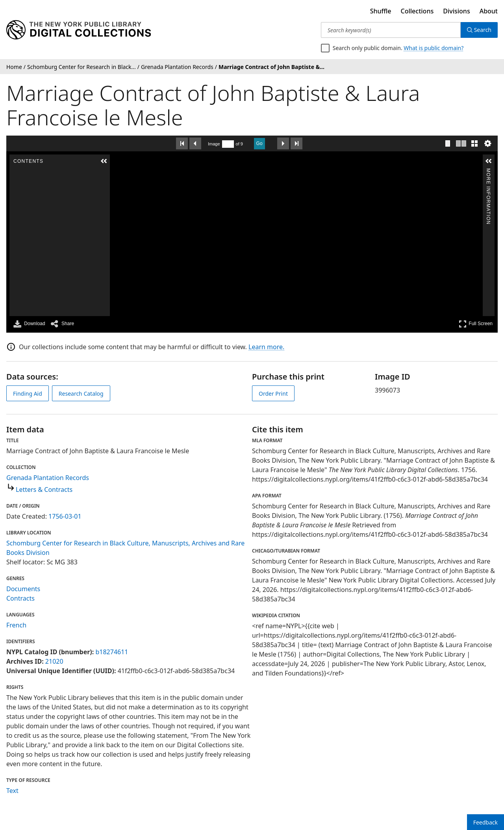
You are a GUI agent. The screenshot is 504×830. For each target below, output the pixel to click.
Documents (23, 589)
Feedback (485, 822)
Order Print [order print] (273, 394)
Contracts (20, 598)
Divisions (456, 11)
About (489, 11)
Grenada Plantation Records (48, 478)
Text (12, 791)
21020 (54, 661)
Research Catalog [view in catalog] (81, 394)
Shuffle (381, 11)
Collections (417, 11)
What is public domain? (434, 48)
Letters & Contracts (44, 489)
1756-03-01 (65, 516)
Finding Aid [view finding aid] (28, 394)
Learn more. (266, 347)
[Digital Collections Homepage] (79, 30)
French (16, 625)
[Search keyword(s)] (391, 30)
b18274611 (112, 652)
